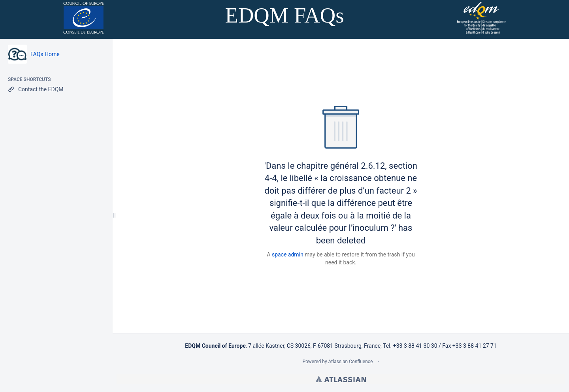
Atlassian (341, 379)
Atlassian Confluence (351, 362)
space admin (288, 254)
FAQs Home (45, 54)
